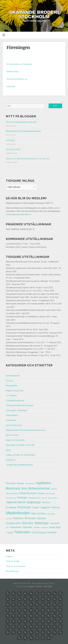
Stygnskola (11, 460)
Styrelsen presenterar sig (17, 79)
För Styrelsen (11, 396)
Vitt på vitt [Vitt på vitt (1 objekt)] (44, 528)
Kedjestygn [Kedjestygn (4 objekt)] (34, 502)
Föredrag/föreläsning (15, 401)
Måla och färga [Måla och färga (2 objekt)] (38, 514)
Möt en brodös (12, 435)
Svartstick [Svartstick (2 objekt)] (55, 523)
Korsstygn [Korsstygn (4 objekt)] (24, 507)
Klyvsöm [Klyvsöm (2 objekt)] (46, 502)
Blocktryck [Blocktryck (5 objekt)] (13, 488)
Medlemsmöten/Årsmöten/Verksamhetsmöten (26, 430)
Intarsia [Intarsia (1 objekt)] (44, 498)
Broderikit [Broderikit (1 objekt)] (54, 489)
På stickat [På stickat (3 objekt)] (30, 518)
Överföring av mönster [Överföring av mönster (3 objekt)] (44, 532)
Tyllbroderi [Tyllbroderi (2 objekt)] (27, 527)
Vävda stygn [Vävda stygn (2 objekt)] (55, 527)
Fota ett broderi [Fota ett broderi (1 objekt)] (50, 494)
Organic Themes (35, 587)
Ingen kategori (12, 415)
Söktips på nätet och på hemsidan (20, 455)
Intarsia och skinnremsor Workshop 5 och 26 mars (28, 159)
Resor (8, 450)
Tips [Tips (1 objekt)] (7, 528)
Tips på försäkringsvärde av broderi (21, 122)
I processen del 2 (13, 149)
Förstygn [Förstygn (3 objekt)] (22, 498)
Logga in (10, 556)
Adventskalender (13, 376)
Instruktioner (11, 420)
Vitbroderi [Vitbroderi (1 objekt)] (37, 528)
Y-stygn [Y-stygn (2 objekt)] (9, 533)
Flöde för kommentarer (16, 566)
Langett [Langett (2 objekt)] (35, 507)
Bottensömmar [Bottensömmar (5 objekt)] (39, 488)
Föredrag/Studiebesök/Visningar (20, 405)
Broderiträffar (12, 386)
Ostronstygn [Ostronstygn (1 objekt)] (51, 514)
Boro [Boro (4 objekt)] (24, 488)
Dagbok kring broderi (15, 391)
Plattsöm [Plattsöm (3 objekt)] (18, 518)
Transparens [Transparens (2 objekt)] (16, 527)
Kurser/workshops (14, 425)
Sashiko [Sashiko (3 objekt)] (41, 518)
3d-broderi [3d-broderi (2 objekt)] (11, 483)
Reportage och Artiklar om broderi (20, 445)
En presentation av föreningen (19, 64)
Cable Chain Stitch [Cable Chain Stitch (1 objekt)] (12, 494)
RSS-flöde (48, 587)
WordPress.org (12, 571)
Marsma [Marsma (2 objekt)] (56, 507)
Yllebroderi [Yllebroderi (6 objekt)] (22, 532)
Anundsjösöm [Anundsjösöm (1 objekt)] (30, 484)
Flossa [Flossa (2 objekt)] (41, 493)
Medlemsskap (12, 72)
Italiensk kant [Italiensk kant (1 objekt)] (53, 498)
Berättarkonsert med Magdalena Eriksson (23, 131)
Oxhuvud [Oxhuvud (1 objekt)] (9, 519)
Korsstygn (10, 140)
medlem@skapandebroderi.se (18, 215)
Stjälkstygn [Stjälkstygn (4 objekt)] (42, 523)
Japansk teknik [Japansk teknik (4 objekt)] (16, 502)
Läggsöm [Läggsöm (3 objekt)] (45, 507)
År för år (9, 381)
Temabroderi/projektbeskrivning (19, 465)
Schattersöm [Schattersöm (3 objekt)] (13, 523)
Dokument (11, 87)
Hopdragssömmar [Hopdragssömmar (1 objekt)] (34, 498)
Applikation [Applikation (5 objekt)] (44, 483)
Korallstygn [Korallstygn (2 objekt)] (11, 507)
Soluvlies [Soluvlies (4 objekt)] (27, 523)
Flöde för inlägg (13, 561)
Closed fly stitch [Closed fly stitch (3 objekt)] (28, 493)
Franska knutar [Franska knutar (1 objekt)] (11, 498)
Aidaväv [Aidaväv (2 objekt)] (20, 483)
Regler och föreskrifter (15, 440)
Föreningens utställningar (17, 410)
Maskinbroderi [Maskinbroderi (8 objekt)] (18, 513)
